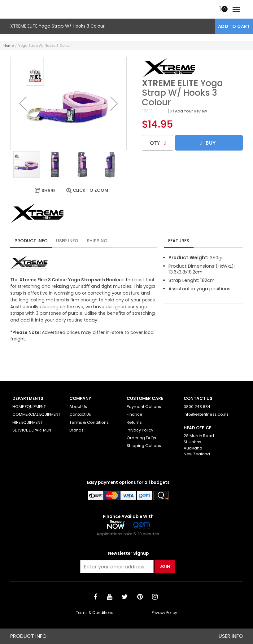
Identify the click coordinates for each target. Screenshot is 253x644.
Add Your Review (191, 111)
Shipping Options (144, 446)
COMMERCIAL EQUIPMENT (36, 414)
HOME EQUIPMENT (29, 407)
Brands (76, 430)
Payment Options (144, 407)
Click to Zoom (90, 190)
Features (179, 241)
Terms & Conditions (89, 422)
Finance (135, 414)
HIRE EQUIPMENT (27, 422)
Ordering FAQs (141, 438)
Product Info (31, 241)
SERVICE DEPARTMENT (33, 430)
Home (9, 46)
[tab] (31, 240)
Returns (134, 422)
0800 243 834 (197, 407)
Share (48, 191)
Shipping (97, 241)
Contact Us (80, 414)
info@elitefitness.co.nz (206, 414)
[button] (23, 104)
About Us (78, 407)
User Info (67, 241)
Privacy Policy (140, 430)
